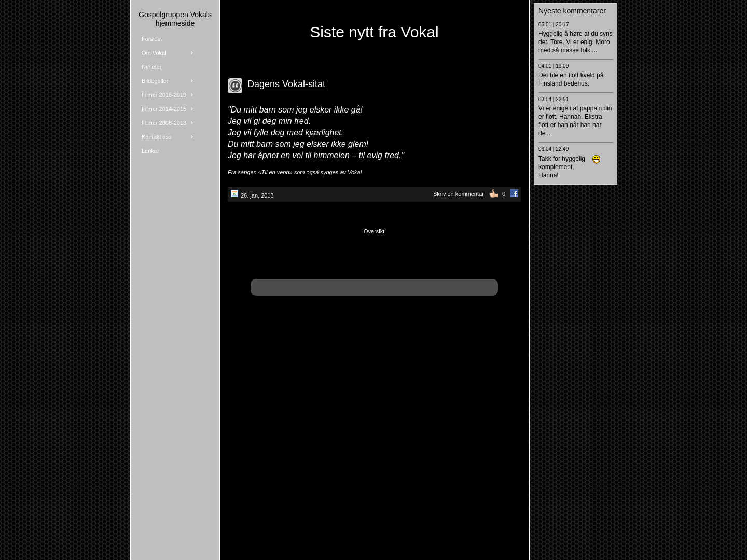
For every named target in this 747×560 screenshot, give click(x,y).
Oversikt (374, 231)
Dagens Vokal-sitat (286, 84)
